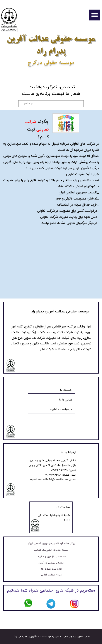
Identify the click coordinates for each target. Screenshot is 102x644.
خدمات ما (66, 390)
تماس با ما (66, 400)
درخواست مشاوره (61, 409)
